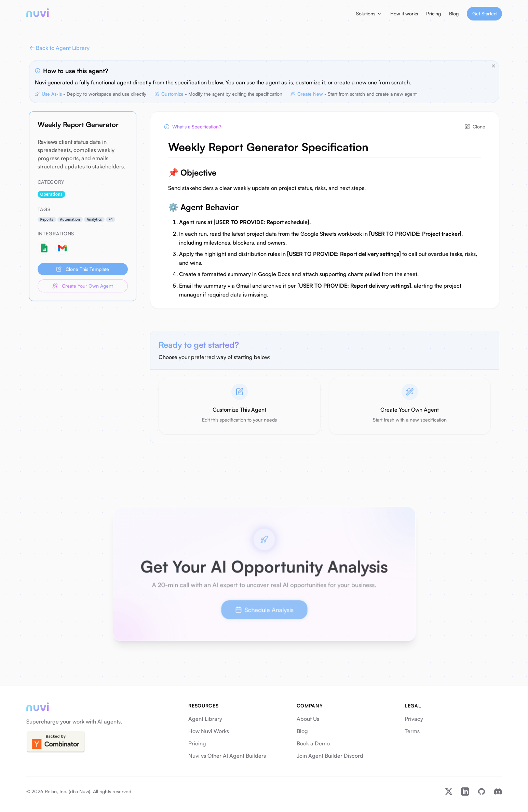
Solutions (369, 13)
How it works (404, 13)
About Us (308, 719)
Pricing (434, 13)
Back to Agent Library (59, 48)
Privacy (414, 719)
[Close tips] (493, 66)
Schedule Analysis (264, 609)
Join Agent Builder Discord (330, 756)
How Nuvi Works (209, 731)
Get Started (484, 13)
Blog (454, 13)
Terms (412, 731)
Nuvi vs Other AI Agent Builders (227, 756)
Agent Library (205, 719)
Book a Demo (313, 743)
